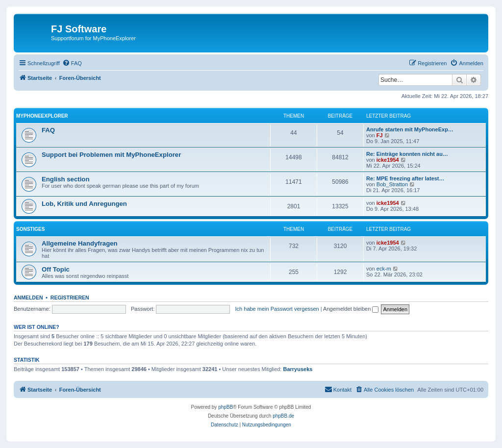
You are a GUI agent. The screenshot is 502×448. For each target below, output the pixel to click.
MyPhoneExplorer (42, 116)
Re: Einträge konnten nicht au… (407, 154)
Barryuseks (298, 369)
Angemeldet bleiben (351, 309)
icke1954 (388, 160)
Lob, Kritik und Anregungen (84, 204)
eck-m (384, 269)
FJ (380, 135)
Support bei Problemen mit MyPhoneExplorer (111, 155)
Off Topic (56, 269)
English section (65, 179)
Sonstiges (30, 229)
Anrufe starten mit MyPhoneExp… (410, 129)
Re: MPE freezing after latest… (405, 178)
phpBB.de (283, 416)
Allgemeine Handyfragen (80, 243)
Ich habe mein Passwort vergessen (277, 309)
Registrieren (70, 298)
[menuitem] (72, 63)
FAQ (48, 130)
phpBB (226, 407)
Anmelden (28, 298)
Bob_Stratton (392, 184)
